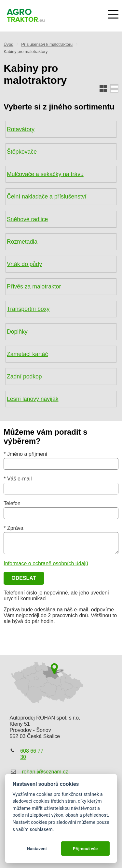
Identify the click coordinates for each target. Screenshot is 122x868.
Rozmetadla (22, 242)
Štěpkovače (22, 152)
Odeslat (24, 578)
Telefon (12, 503)
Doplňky (17, 332)
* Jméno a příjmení (25, 454)
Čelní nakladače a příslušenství (47, 197)
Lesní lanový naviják (33, 399)
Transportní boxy (28, 309)
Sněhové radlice (27, 219)
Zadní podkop (24, 377)
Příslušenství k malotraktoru (47, 44)
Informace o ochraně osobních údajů (46, 563)
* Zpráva (13, 528)
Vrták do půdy (24, 264)
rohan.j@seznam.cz (45, 772)
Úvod (8, 44)
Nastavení (37, 849)
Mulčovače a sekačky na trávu (45, 174)
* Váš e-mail (18, 479)
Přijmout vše (85, 849)
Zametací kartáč (27, 354)
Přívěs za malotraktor (34, 287)
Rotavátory (21, 129)
